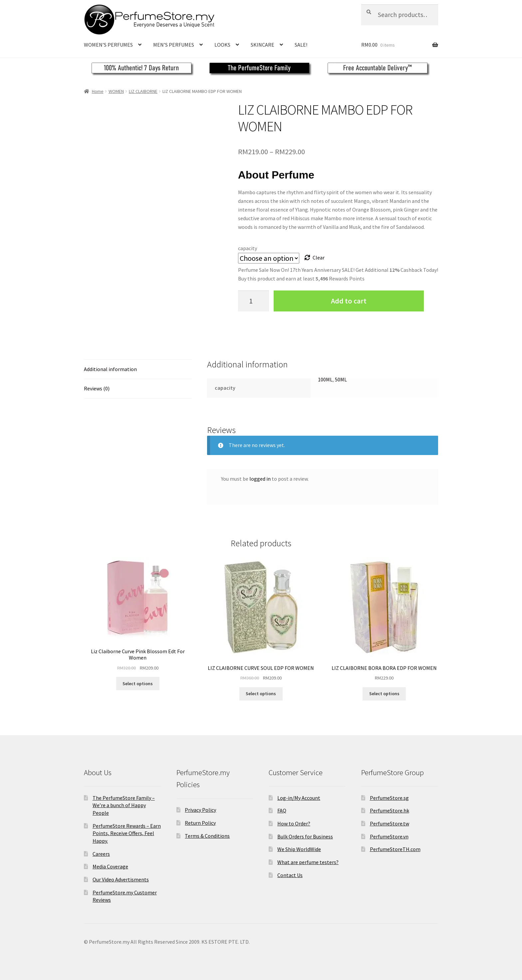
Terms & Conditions (207, 836)
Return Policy (200, 823)
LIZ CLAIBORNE (143, 91)
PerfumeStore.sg (389, 798)
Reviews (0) (97, 388)
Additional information (110, 369)
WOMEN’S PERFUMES (108, 45)
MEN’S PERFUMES (174, 45)
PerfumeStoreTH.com (395, 849)
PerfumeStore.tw (390, 823)
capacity (248, 248)
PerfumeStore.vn (389, 836)
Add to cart (349, 301)
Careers (101, 854)
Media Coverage (110, 866)
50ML (341, 379)
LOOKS (222, 45)
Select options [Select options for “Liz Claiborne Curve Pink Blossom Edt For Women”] (138, 684)
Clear (319, 257)
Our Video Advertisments (121, 879)
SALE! (301, 45)
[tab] (138, 370)
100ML (325, 379)
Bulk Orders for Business (305, 836)
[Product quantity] (254, 301)
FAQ (282, 810)
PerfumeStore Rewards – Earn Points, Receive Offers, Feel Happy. (127, 833)
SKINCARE (262, 45)
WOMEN (116, 91)
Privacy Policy (200, 810)
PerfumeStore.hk (390, 810)
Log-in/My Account (299, 798)
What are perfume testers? (308, 862)
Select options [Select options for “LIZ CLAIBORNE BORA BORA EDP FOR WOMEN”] (384, 694)
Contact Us (290, 875)
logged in (260, 479)
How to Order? (294, 823)
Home (98, 91)
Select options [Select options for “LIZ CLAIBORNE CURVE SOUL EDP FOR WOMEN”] (261, 694)
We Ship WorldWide (299, 849)
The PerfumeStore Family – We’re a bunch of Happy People (124, 805)
